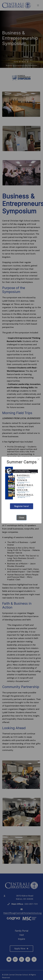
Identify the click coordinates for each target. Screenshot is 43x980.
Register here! (22, 506)
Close (21, 518)
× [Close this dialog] (38, 460)
